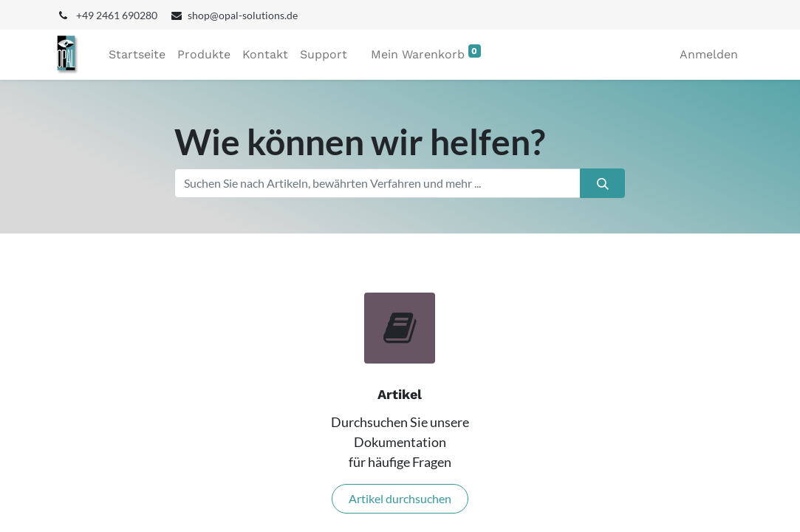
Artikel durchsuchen (400, 498)
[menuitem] (137, 55)
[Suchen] (602, 183)
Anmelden (709, 54)
